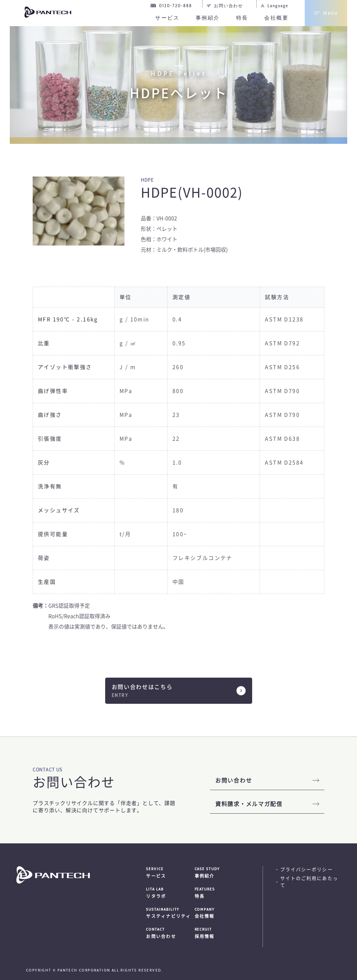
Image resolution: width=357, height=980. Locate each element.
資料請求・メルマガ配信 (249, 804)
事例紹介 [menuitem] (208, 18)
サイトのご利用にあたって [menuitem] (309, 882)
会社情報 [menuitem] (219, 913)
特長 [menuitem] (242, 18)
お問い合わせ (234, 780)
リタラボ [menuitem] (170, 892)
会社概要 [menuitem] (276, 18)
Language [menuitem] (278, 6)
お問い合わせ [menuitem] (229, 6)
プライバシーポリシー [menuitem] (307, 870)
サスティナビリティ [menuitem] (170, 913)
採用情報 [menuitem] (219, 933)
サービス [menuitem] (167, 18)
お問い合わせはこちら (142, 687)
